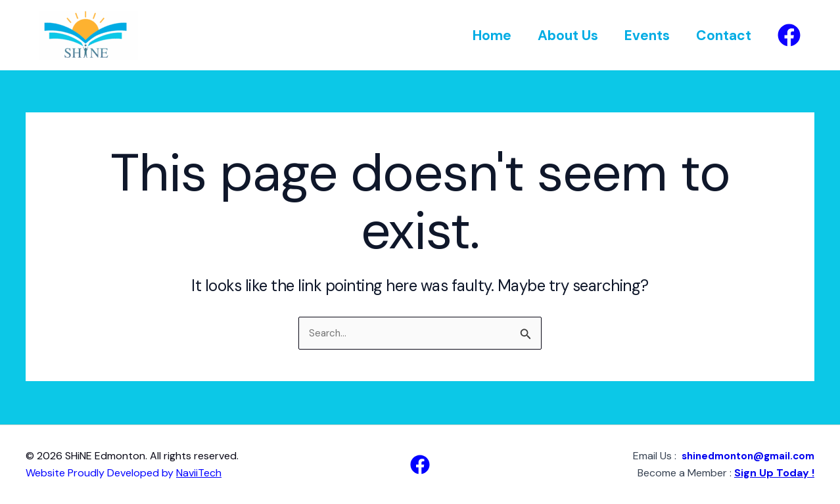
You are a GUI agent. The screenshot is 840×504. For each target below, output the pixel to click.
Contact (723, 35)
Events (645, 35)
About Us (565, 35)
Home (487, 35)
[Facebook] (789, 35)
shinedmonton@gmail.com (743, 456)
